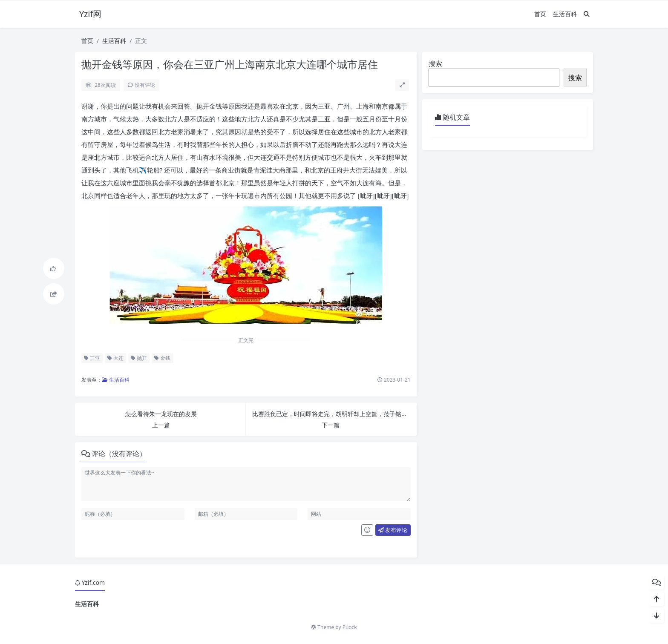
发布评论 (393, 530)
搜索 (435, 63)
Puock (350, 627)
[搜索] (587, 14)
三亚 (92, 358)
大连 (115, 358)
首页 (540, 14)
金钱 (162, 358)
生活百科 (565, 14)
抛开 (139, 358)
